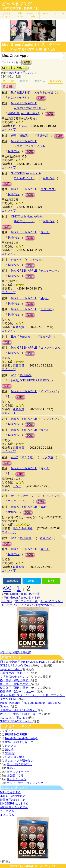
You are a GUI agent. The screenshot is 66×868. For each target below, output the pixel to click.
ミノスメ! (59, 13)
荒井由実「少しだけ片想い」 (18, 710)
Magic (44, 298)
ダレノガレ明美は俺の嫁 (15, 652)
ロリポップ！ (48, 866)
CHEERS (46, 309)
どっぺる (7, 15)
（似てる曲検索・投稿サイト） (21, 8)
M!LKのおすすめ (10, 792)
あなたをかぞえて (45, 93)
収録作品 (42, 136)
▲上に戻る (7, 815)
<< (7, 588)
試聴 (41, 98)
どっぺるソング (17, 4)
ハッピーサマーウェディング (25, 783)
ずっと (9, 731)
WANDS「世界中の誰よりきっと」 (22, 714)
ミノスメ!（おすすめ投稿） (38, 605)
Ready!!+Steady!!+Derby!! (21, 738)
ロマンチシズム (50, 348)
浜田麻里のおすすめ (13, 800)
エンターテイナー (19, 501)
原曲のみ (55, 81)
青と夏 (45, 232)
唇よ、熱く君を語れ (19, 764)
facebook (12, 581)
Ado (14, 375)
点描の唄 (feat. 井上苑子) (30, 108)
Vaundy (10, 753)
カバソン (46, 13)
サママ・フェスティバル (29, 146)
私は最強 (25, 375)
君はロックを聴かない (19, 761)
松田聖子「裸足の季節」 (15, 680)
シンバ (17, 486)
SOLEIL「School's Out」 (16, 666)
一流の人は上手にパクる (21, 73)
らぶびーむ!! (34, 260)
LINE (51, 581)
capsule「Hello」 (11, 669)
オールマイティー (18, 772)
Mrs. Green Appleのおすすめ (22, 598)
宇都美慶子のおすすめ (14, 807)
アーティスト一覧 (26, 601)
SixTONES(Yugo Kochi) (26, 173)
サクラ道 (27, 457)
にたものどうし (24, 178)
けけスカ (11, 746)
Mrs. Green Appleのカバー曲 (22, 594)
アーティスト (33, 15)
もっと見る (7, 811)
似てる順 (8, 81)
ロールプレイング (48, 496)
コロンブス (48, 189)
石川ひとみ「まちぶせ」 (15, 673)
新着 (20, 15)
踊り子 (9, 749)
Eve (14, 337)
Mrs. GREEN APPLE (24, 103)
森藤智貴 (18, 327)
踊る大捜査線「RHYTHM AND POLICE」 (26, 662)
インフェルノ (49, 391)
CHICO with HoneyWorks (27, 217)
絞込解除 (8, 86)
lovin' (44, 507)
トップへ (7, 601)
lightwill (29, 866)
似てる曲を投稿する (15, 68)
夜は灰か (25, 337)
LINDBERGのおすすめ (14, 804)
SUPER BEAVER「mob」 (16, 721)
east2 (15, 457)
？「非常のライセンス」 (15, 677)
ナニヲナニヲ (49, 271)
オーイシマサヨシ (22, 496)
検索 (27, 62)
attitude (12, 512)
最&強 (24, 136)
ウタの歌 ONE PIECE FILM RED (28, 380)
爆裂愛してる (15, 775)
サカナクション (17, 779)
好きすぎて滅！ (15, 757)
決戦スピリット (24, 221)
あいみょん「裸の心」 (14, 718)
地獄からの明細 (23, 528)
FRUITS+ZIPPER (16, 735)
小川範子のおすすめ (13, 796)
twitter (32, 581)
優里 (14, 136)
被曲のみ (40, 81)
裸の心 (11, 768)
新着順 (24, 81)
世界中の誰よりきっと (19, 742)
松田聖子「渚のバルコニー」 (18, 692)
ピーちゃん (20, 126)
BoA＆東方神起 (21, 93)
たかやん (17, 260)
